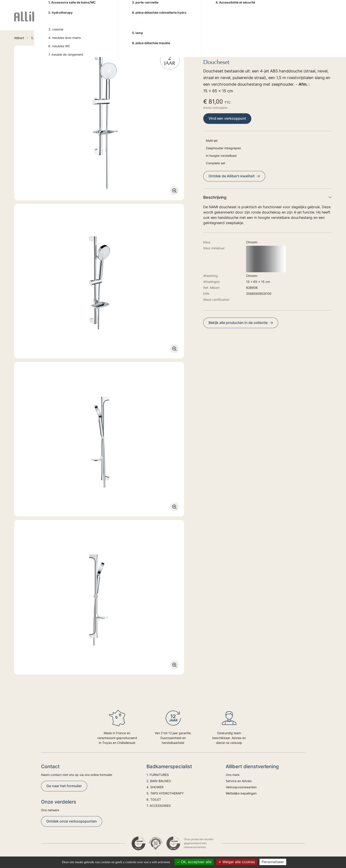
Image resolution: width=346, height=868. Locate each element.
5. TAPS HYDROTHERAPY (189, 20)
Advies (289, 20)
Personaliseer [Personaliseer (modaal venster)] (273, 862)
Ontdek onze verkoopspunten (72, 821)
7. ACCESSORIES (255, 20)
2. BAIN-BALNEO (120, 20)
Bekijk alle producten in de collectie (241, 323)
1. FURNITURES (87, 20)
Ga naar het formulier (64, 786)
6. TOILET (226, 20)
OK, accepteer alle (194, 862)
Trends (307, 20)
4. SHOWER (151, 20)
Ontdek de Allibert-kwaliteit (234, 176)
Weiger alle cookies (237, 862)
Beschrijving (268, 197)
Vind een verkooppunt (227, 118)
